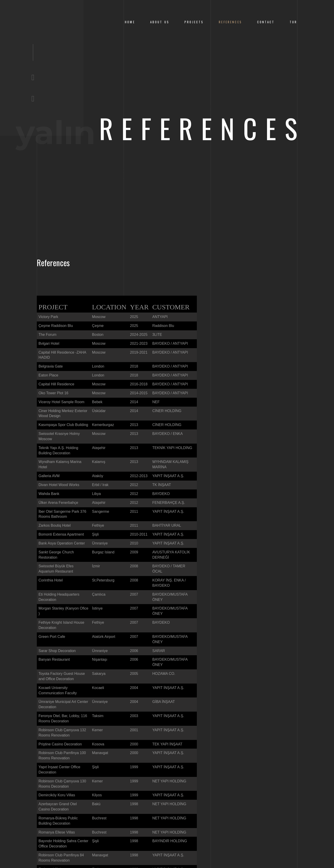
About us (160, 22)
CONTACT (266, 22)
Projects (194, 22)
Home (130, 22)
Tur (293, 22)
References (230, 22)
